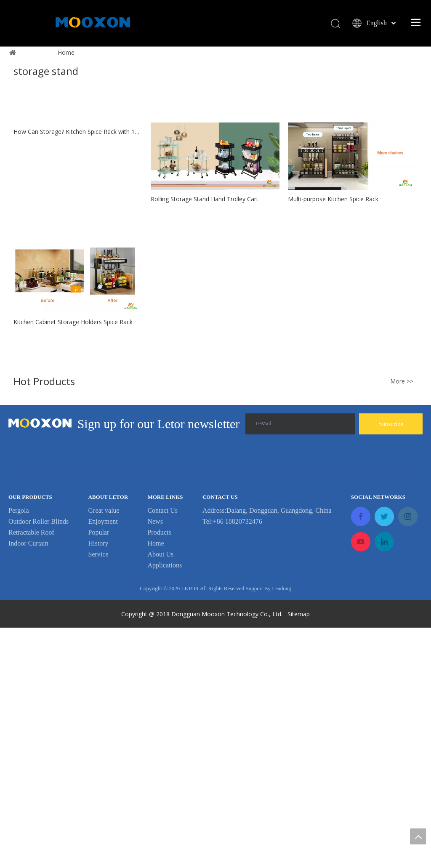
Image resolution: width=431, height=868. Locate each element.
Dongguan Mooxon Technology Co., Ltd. (227, 854)
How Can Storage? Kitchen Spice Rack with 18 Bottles (78, 440)
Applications (165, 805)
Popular (99, 773)
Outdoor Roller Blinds (39, 762)
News (155, 762)
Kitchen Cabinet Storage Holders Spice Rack (73, 563)
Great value (104, 751)
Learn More (215, 126)
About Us (160, 795)
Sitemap (299, 854)
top (418, 836)
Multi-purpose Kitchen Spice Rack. (334, 378)
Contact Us (162, 751)
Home (156, 784)
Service (98, 795)
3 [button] (227, 164)
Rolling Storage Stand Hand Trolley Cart (205, 378)
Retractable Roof (31, 773)
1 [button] (205, 164)
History (98, 784)
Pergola (19, 751)
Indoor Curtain (28, 784)
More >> (402, 622)
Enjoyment (103, 762)
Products (159, 773)
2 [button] (216, 164)
